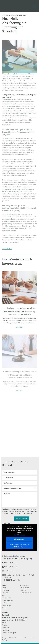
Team (4, 595)
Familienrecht (22, 15)
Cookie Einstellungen (9, 633)
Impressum (6, 630)
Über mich (5, 593)
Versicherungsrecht (26, 593)
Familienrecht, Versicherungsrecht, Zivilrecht (11, 6)
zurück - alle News (7, 249)
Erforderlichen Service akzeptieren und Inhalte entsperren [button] (20, 546)
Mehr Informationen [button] (20, 535)
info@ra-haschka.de (11, 571)
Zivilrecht (23, 590)
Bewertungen (6, 605)
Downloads (6, 615)
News (4, 608)
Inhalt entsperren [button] (20, 539)
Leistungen (6, 590)
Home (4, 588)
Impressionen (6, 598)
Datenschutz (6, 628)
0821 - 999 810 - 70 (11, 563)
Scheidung (25, 182)
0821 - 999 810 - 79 (11, 567)
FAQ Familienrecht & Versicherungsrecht (15, 618)
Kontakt (5, 623)
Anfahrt (4, 625)
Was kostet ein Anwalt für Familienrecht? (15, 620)
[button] (19, 489)
